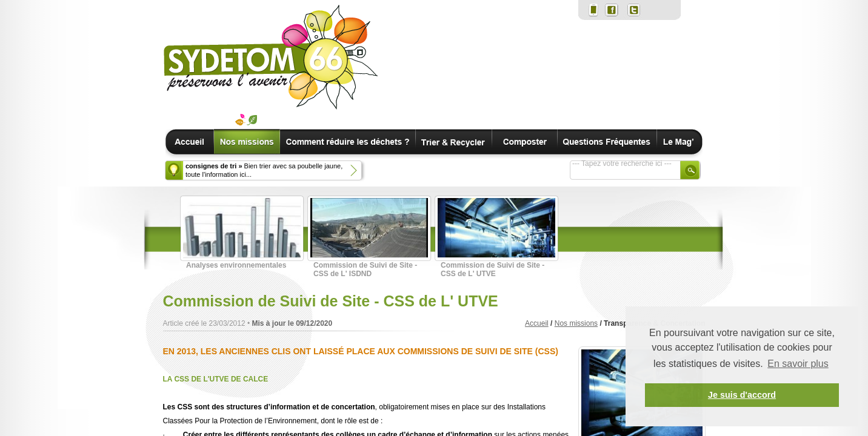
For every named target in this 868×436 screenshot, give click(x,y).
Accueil (537, 323)
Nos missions (576, 323)
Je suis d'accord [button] (742, 395)
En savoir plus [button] (798, 364)
